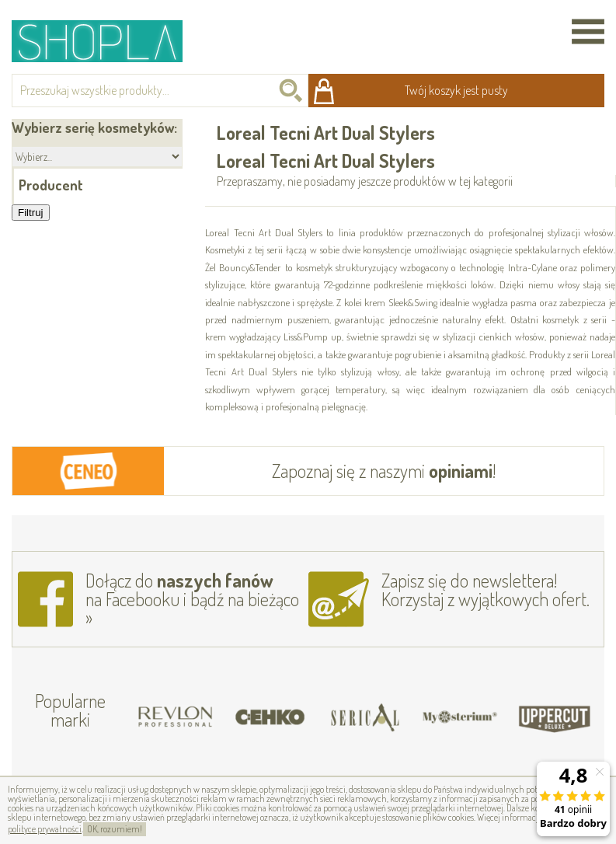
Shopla (108, 41)
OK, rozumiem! (115, 829)
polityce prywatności (45, 829)
